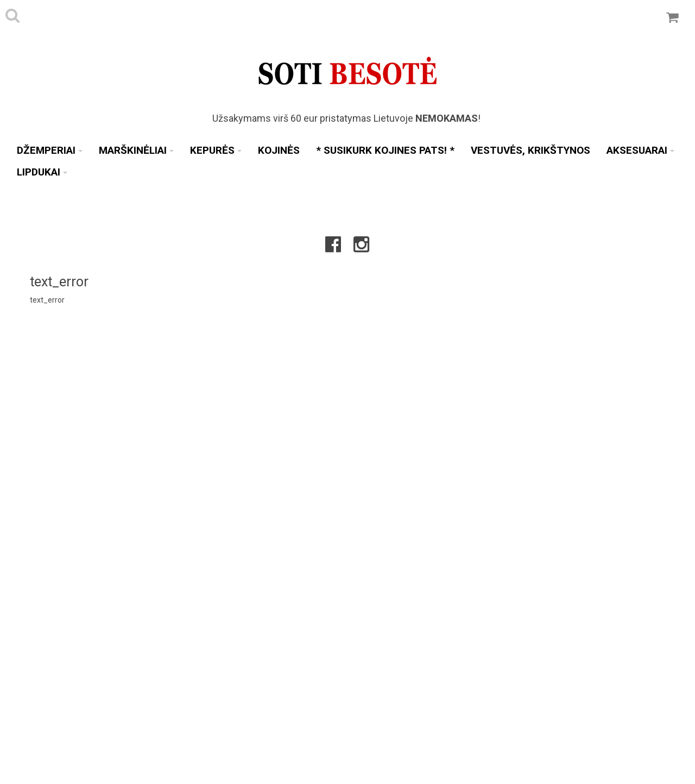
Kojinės (279, 150)
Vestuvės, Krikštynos (530, 150)
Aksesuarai (640, 150)
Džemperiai (50, 150)
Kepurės (216, 150)
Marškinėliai (136, 150)
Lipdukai (42, 172)
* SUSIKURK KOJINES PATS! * (385, 150)
